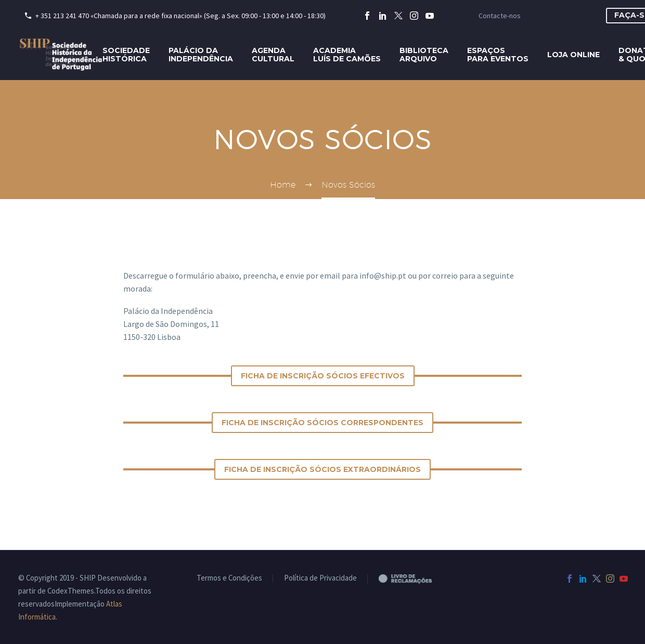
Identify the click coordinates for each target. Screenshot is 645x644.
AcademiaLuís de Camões (347, 55)
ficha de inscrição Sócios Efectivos (323, 376)
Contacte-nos (500, 16)
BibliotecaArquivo (424, 55)
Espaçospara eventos (498, 55)
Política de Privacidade (320, 578)
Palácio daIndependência (201, 55)
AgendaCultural (273, 55)
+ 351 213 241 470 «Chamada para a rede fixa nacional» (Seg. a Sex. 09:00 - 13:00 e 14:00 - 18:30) (180, 16)
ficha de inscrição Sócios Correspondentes (322, 423)
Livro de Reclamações (414, 579)
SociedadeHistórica (126, 55)
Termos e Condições (229, 578)
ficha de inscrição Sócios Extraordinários (322, 469)
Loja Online (573, 55)
